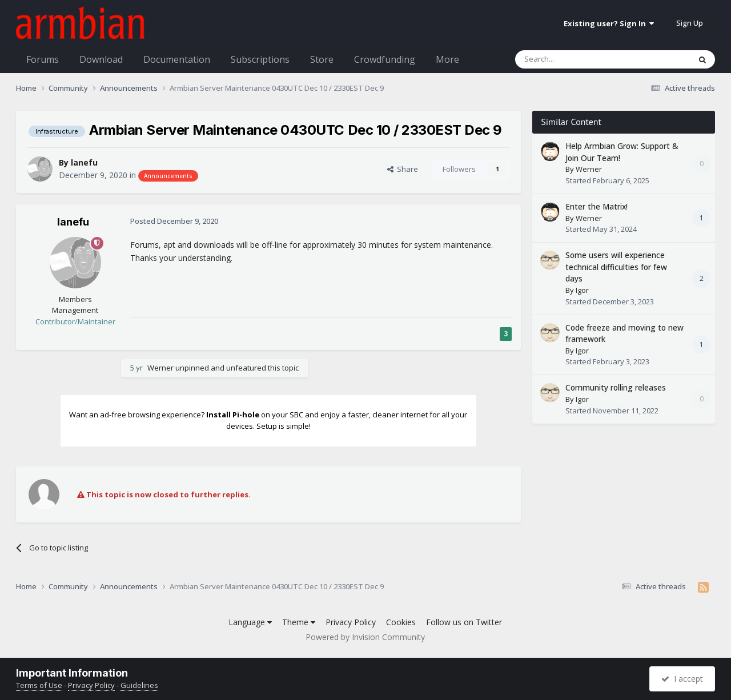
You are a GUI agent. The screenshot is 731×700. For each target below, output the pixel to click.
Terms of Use (39, 685)
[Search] (575, 59)
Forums (43, 59)
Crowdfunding (385, 59)
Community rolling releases (616, 387)
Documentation (177, 59)
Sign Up (690, 23)
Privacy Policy (351, 622)
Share (403, 169)
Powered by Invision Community (365, 637)
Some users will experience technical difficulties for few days (616, 267)
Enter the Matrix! (597, 206)
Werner (160, 368)
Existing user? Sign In (609, 23)
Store (322, 59)
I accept (682, 679)
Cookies (401, 622)
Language (250, 622)
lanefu (84, 162)
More (447, 59)
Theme (299, 622)
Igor (582, 290)
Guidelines (139, 685)
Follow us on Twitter (464, 622)
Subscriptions (260, 59)
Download (101, 59)
